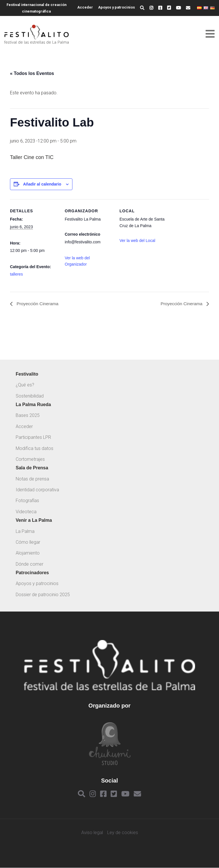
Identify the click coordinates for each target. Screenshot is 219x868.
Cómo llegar (28, 542)
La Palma (25, 531)
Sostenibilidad (30, 396)
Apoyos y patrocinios (116, 7)
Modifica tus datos (35, 448)
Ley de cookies (123, 833)
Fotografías (27, 501)
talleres (16, 274)
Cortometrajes (30, 459)
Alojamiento (28, 553)
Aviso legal (92, 833)
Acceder (85, 7)
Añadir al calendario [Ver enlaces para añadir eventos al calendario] (42, 184)
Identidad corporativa (37, 490)
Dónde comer (30, 564)
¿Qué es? (25, 385)
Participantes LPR (33, 438)
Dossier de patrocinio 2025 (43, 595)
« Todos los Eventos (32, 73)
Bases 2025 (28, 416)
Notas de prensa (32, 479)
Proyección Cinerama (38, 304)
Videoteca (26, 512)
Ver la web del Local (137, 241)
